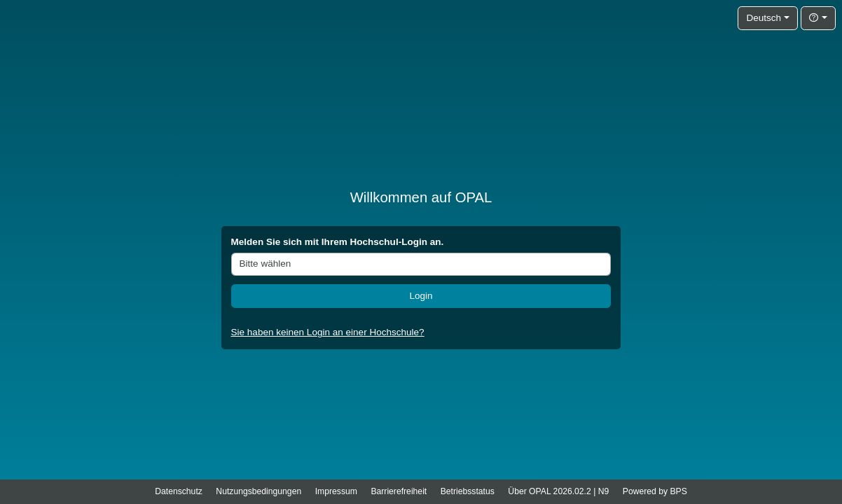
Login (421, 296)
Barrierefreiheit (399, 491)
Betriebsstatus (468, 491)
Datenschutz (179, 491)
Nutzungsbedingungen (258, 491)
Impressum (336, 491)
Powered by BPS (655, 491)
